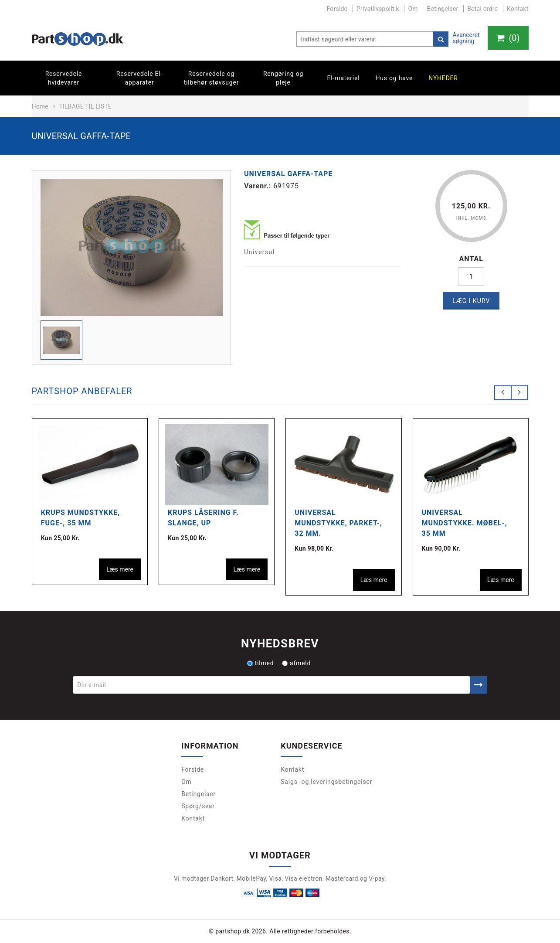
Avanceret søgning (466, 38)
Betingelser (442, 9)
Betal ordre (482, 9)
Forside (337, 9)
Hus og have (394, 78)
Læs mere (120, 569)
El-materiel (344, 78)
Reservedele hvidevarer (64, 78)
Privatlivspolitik (378, 9)
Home (40, 106)
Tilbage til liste (85, 106)
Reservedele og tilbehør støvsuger (211, 78)
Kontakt (518, 9)
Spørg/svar (198, 806)
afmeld (296, 663)
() (508, 38)
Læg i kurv (471, 301)
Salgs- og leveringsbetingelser (326, 782)
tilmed (261, 663)
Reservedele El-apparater (140, 78)
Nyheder (443, 78)
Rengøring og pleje (283, 78)
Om (413, 9)
